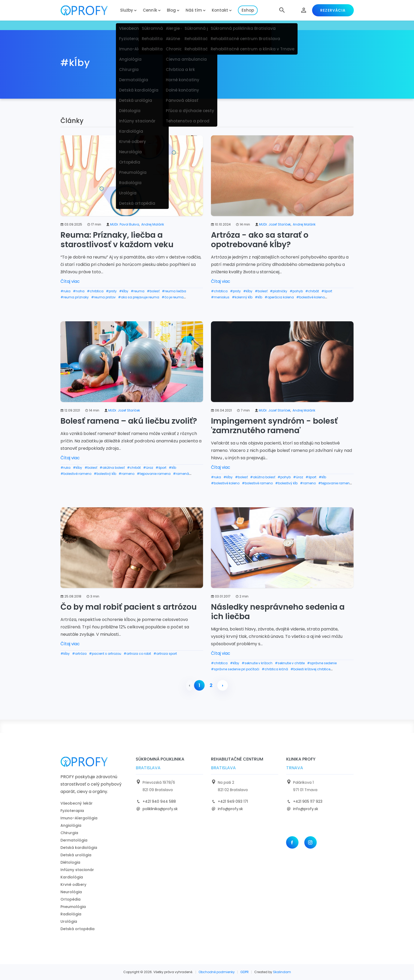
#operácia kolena (279, 297)
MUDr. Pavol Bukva (125, 224)
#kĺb (258, 297)
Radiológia (71, 914)
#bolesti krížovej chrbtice (310, 669)
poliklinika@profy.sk (160, 809)
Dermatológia (74, 840)
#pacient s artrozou (105, 654)
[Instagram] (310, 842)
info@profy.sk (230, 809)
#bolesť (153, 291)
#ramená (181, 474)
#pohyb (296, 291)
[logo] (88, 10)
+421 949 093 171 (233, 801)
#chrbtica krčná (275, 669)
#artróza (79, 654)
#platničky (279, 291)
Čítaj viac (70, 281)
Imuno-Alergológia (79, 818)
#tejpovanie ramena (154, 474)
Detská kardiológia (79, 848)
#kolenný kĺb (242, 297)
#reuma (138, 291)
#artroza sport (165, 654)
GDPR (244, 972)
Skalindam (282, 972)
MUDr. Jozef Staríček (275, 224)
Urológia (69, 921)
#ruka (65, 291)
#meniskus (220, 297)
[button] (282, 10)
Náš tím (194, 10)
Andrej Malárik (153, 224)
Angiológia (71, 825)
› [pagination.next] (223, 685)
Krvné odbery (73, 885)
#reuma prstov (103, 297)
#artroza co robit (137, 654)
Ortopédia (70, 899)
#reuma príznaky (75, 297)
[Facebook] (292, 842)
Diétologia (70, 862)
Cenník (150, 10)
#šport (327, 291)
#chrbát (312, 291)
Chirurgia (69, 833)
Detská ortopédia (77, 929)
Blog (171, 10)
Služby (127, 10)
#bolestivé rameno (76, 474)
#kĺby (124, 291)
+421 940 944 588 (159, 801)
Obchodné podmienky (217, 972)
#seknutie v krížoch (257, 663)
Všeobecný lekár (77, 803)
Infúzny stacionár (77, 870)
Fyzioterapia (72, 811)
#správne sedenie (322, 663)
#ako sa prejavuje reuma (139, 297)
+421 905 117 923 (308, 801)
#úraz (148, 468)
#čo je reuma (173, 297)
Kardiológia (72, 877)
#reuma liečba (174, 291)
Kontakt (220, 10)
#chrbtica (95, 291)
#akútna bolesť (112, 468)
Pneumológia (73, 907)
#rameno (126, 474)
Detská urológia (76, 855)
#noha (79, 291)
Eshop (248, 10)
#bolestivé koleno (310, 297)
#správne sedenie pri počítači (235, 669)
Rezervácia (333, 10)
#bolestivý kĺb (105, 474)
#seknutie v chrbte (290, 663)
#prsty (111, 291)
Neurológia (71, 892)
